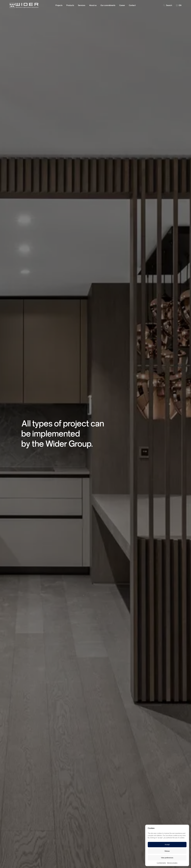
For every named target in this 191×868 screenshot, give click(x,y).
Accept (167, 845)
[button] (185, 828)
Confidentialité (161, 863)
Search (168, 5)
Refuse (167, 851)
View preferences (167, 858)
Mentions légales (172, 863)
